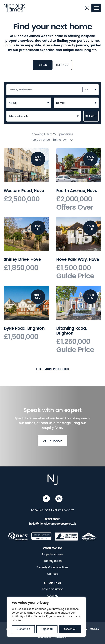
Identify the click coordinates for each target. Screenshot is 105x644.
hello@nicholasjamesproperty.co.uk (52, 524)
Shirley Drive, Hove (22, 260)
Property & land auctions (52, 568)
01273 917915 (53, 520)
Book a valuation (52, 589)
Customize (23, 629)
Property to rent (52, 561)
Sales (43, 65)
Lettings (62, 65)
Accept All (70, 629)
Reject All (47, 629)
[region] (46, 617)
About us (53, 596)
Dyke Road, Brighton (24, 328)
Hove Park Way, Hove (78, 260)
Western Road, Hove (24, 191)
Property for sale (52, 555)
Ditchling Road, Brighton (72, 331)
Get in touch (53, 441)
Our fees (53, 574)
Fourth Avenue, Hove (77, 191)
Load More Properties (53, 369)
